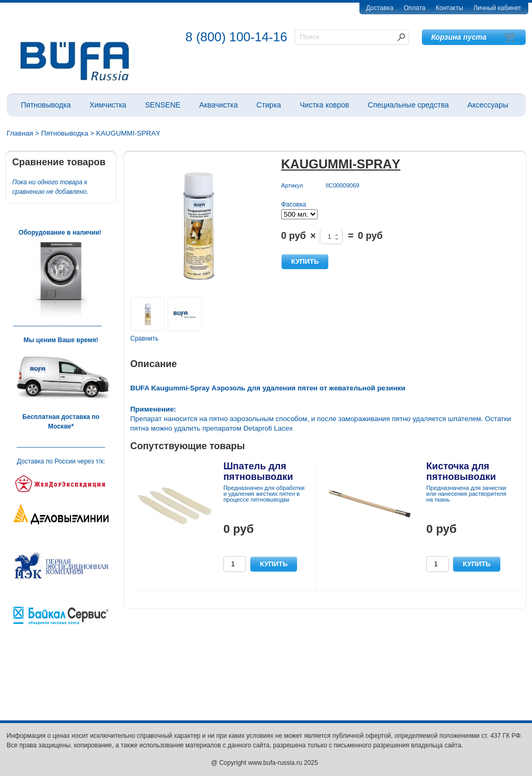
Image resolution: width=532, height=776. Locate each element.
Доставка (380, 8)
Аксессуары (488, 105)
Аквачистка (218, 105)
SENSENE (163, 105)
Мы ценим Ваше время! (61, 340)
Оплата (414, 8)
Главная (20, 133)
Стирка (269, 105)
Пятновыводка (46, 105)
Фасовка (294, 204)
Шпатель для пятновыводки (258, 471)
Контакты (449, 8)
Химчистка (108, 105)
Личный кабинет (497, 8)
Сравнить (144, 338)
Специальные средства (408, 105)
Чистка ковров (324, 105)
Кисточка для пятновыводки (461, 471)
